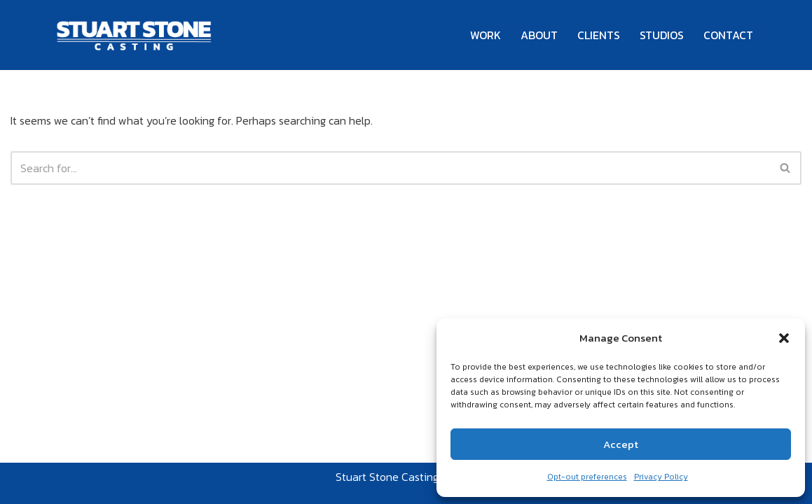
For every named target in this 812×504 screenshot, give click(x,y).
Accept (621, 444)
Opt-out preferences (587, 477)
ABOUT (539, 35)
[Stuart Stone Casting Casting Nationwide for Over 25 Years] (135, 35)
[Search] (390, 168)
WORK (486, 35)
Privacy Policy (661, 477)
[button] (784, 338)
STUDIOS (662, 35)
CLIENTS (599, 35)
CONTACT (728, 35)
